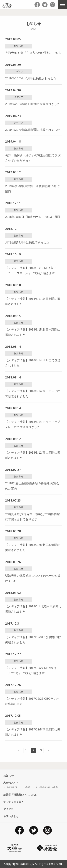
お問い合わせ (11, 816)
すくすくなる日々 (14, 802)
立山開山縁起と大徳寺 (47, 787)
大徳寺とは (12, 787)
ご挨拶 (27, 787)
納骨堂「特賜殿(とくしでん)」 (21, 795)
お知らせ (8, 776)
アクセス (8, 809)
